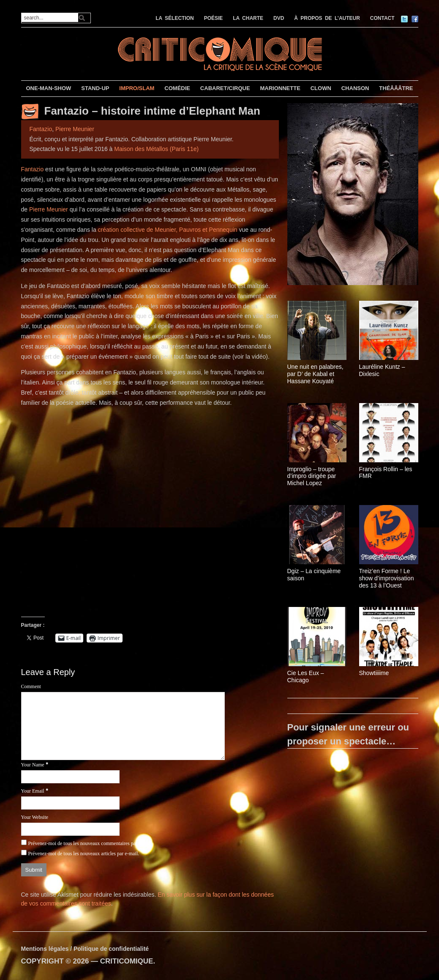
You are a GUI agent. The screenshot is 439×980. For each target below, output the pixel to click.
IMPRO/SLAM (137, 88)
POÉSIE (214, 18)
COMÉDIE (177, 88)
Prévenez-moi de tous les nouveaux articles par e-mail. (83, 854)
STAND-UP (95, 88)
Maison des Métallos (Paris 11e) (156, 149)
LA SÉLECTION (175, 18)
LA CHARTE (248, 18)
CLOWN (321, 88)
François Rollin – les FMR (386, 473)
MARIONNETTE (280, 88)
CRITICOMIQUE (127, 961)
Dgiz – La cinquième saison (314, 575)
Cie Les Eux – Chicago (306, 677)
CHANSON (355, 88)
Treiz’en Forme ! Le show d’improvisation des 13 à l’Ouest (387, 578)
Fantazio (41, 129)
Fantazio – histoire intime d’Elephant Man (152, 111)
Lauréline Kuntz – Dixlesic (382, 370)
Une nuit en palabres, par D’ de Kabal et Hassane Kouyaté (315, 374)
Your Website (35, 817)
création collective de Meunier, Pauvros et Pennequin (168, 230)
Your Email (33, 791)
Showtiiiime (374, 673)
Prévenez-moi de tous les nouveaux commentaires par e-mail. (90, 843)
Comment (31, 686)
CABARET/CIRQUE (225, 88)
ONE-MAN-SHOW (48, 88)
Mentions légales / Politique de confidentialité (85, 949)
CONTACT (382, 18)
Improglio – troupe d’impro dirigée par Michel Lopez (312, 476)
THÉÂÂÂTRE (396, 88)
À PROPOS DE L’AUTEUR (327, 18)
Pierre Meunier (75, 129)
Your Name (33, 765)
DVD (279, 18)
